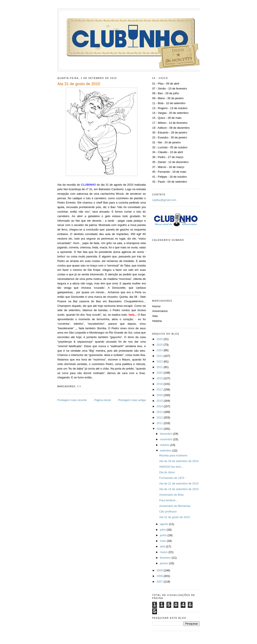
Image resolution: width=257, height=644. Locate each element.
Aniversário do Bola (171, 495)
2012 (160, 418)
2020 (160, 373)
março (164, 552)
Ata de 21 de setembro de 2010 (179, 483)
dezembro (167, 434)
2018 (160, 384)
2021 (160, 367)
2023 (160, 356)
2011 (160, 423)
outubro (165, 445)
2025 (160, 345)
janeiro (165, 563)
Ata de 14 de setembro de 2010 (179, 489)
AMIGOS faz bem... (171, 467)
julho (163, 530)
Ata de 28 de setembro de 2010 (179, 461)
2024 (160, 350)
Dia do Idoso (167, 472)
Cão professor (168, 512)
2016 (160, 395)
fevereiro (166, 558)
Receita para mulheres (173, 455)
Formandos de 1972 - (172, 478)
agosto (165, 524)
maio (163, 541)
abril (163, 546)
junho (164, 535)
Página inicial (103, 400)
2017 (160, 389)
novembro (167, 439)
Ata (79, 386)
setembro (166, 450)
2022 (160, 361)
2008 (160, 576)
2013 (160, 412)
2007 (160, 582)
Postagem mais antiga (132, 400)
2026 (160, 339)
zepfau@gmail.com (164, 200)
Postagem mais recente (72, 400)
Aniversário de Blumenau (175, 506)
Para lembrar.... (169, 500)
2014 (160, 406)
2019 (160, 378)
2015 (160, 401)
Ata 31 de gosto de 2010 (174, 517)
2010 (160, 429)
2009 (160, 570)
